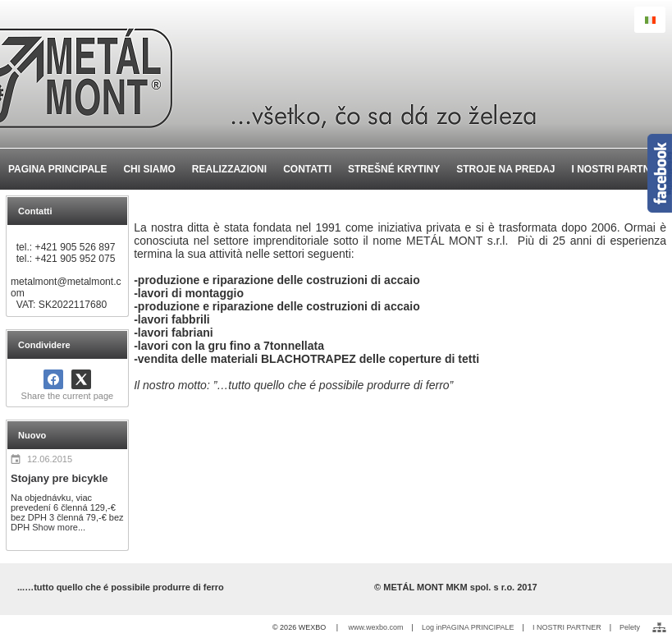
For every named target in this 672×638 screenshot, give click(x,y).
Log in (432, 627)
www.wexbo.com (376, 627)
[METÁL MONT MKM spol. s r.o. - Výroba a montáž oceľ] (336, 74)
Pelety (630, 627)
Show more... (59, 527)
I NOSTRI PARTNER (567, 627)
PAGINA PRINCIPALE (478, 627)
